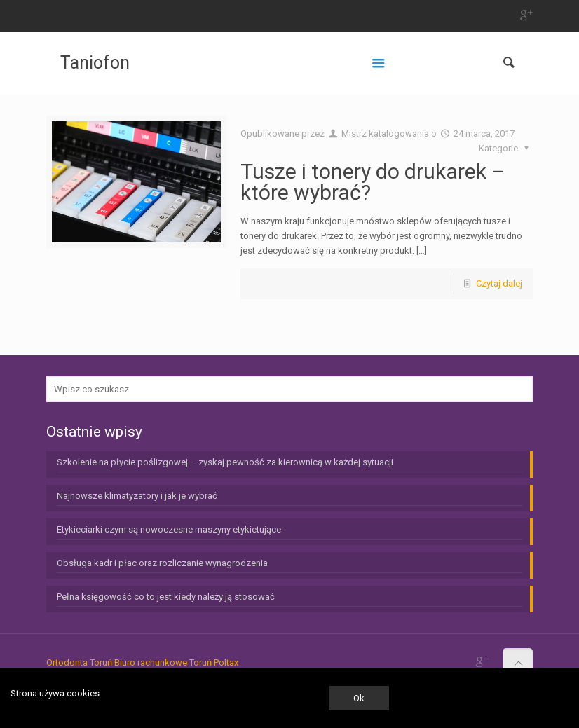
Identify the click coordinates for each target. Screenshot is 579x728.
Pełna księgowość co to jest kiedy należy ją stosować (166, 597)
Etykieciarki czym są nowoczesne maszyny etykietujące (169, 529)
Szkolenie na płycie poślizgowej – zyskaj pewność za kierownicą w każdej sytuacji (225, 462)
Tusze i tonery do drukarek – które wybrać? (373, 182)
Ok (359, 698)
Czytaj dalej (499, 283)
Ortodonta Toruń (79, 662)
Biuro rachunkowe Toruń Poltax (176, 662)
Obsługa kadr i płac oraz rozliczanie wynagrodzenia (162, 563)
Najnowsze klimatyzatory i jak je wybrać (137, 496)
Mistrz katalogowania (385, 133)
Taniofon (95, 63)
